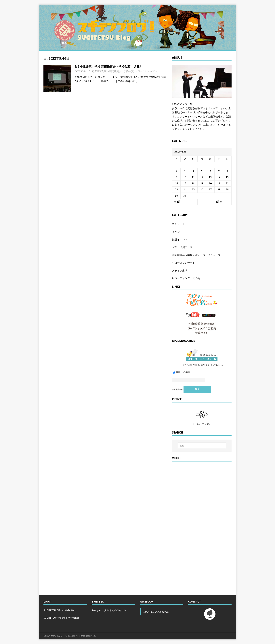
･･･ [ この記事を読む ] (123, 81)
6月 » (219, 202)
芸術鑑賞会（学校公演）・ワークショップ (196, 255)
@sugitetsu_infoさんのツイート (109, 610)
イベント (177, 232)
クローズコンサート (184, 263)
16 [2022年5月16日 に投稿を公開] (176, 183)
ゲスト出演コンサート (185, 247)
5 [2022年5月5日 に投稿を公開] (202, 171)
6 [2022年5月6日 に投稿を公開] (210, 171)
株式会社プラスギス (202, 424)
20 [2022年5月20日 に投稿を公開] (210, 183)
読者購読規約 (177, 389)
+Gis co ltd (70, 636)
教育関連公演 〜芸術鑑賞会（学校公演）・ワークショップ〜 (125, 71)
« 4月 (177, 202)
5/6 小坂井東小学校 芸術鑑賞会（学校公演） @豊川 (108, 67)
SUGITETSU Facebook (156, 611)
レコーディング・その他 (186, 278)
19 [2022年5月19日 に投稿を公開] (202, 183)
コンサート (178, 224)
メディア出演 (180, 270)
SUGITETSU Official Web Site (59, 610)
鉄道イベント (180, 239)
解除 (187, 372)
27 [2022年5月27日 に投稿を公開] (210, 189)
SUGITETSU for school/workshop (62, 618)
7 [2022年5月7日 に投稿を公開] (219, 171)
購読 (177, 372)
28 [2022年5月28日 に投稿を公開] (219, 189)
